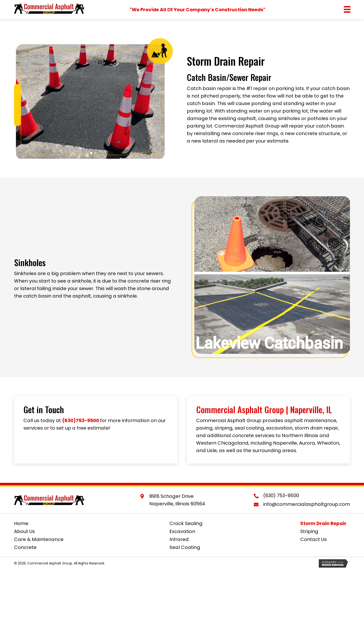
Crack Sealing (186, 523)
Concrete (25, 547)
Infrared (179, 539)
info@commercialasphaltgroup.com (307, 504)
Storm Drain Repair (323, 523)
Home (21, 523)
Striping (309, 531)
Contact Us (313, 539)
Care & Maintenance (39, 539)
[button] (91, 153)
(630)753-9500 (81, 420)
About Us (24, 531)
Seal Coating (185, 547)
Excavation (182, 531)
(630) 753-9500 (281, 495)
